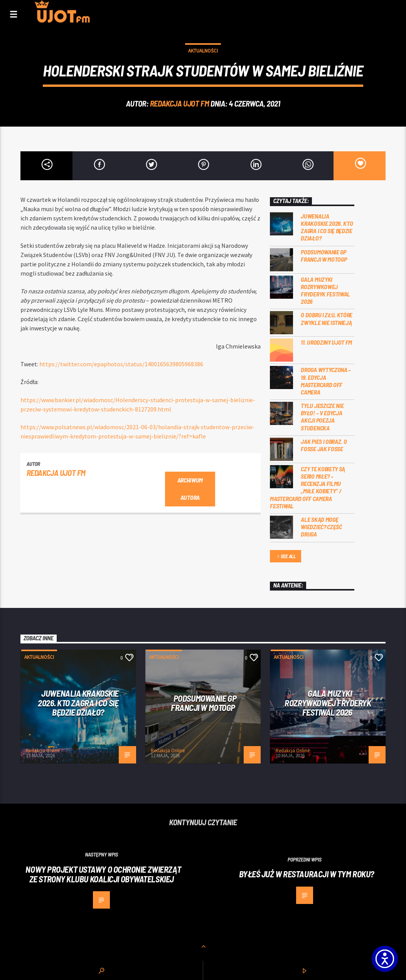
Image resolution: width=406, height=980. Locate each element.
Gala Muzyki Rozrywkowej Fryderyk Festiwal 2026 (325, 290)
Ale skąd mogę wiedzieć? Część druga (321, 527)
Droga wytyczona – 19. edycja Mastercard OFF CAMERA (326, 381)
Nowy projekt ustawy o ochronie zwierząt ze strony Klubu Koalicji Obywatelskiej (103, 874)
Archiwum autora (190, 489)
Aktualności (203, 51)
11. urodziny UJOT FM (326, 342)
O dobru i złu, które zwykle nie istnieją (327, 318)
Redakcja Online (43, 751)
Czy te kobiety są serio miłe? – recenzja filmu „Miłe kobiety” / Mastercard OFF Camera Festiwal (307, 487)
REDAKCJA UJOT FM (179, 103)
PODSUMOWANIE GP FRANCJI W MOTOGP (324, 256)
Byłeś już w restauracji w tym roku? (307, 874)
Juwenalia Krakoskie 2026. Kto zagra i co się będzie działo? (327, 227)
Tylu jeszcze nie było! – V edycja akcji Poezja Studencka (322, 417)
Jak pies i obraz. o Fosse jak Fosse (324, 445)
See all (286, 557)
